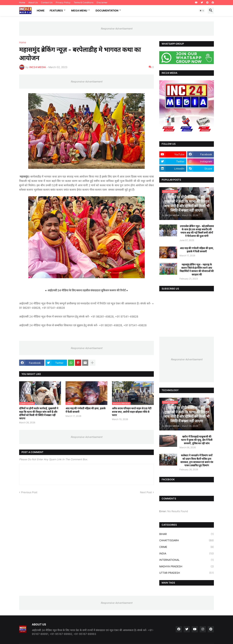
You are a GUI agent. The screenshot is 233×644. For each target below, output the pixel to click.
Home (22, 2)
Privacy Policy (63, 2)
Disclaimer (102, 2)
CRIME (187, 547)
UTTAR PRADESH (187, 573)
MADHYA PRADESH (187, 566)
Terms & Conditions (84, 2)
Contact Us (47, 2)
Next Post (146, 492)
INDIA (187, 554)
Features (56, 10)
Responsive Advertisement (116, 28)
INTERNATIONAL (187, 560)
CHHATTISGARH (187, 540)
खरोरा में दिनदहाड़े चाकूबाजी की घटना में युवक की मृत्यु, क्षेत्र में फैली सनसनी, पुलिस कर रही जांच (197, 440)
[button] (202, 11)
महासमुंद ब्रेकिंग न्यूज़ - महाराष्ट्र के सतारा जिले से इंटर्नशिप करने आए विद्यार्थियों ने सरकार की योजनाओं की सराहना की (197, 269)
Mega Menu (79, 10)
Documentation (107, 10)
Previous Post (29, 492)
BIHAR (187, 534)
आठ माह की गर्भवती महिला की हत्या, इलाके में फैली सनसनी (86, 410)
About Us (33, 2)
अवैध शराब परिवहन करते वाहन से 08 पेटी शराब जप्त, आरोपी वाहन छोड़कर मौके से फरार (132, 412)
